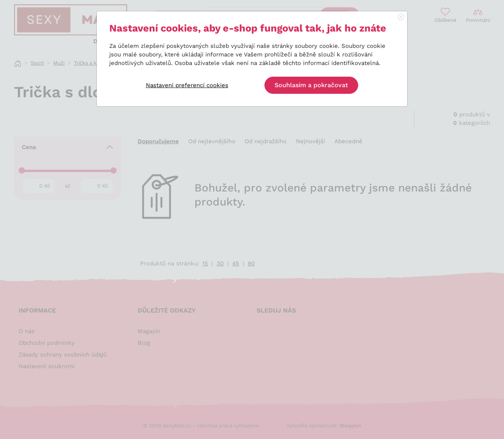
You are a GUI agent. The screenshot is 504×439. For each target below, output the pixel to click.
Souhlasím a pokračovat (311, 85)
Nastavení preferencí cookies (187, 85)
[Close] (401, 18)
